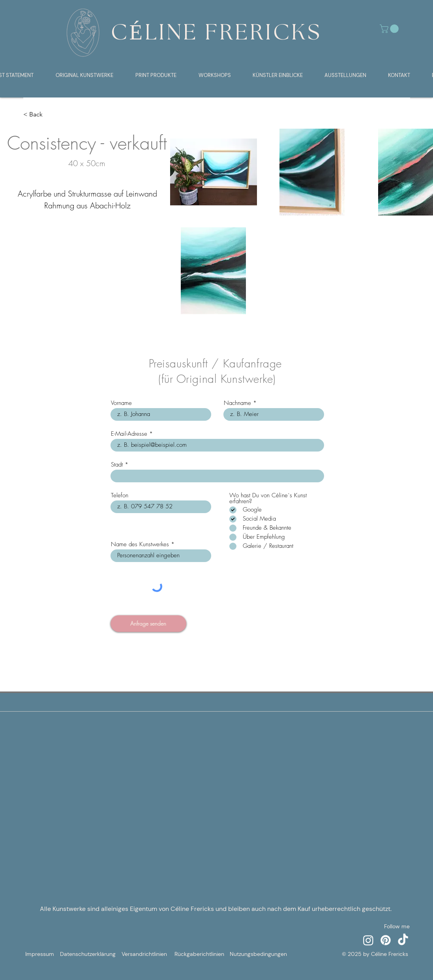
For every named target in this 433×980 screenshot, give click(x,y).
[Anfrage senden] (148, 624)
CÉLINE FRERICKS (216, 33)
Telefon (120, 496)
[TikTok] (403, 940)
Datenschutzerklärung (88, 954)
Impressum (40, 954)
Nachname (237, 403)
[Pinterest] (386, 940)
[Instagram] (368, 940)
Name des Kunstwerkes (140, 544)
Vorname (121, 403)
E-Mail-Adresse (129, 434)
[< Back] (39, 115)
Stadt (117, 465)
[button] (390, 29)
